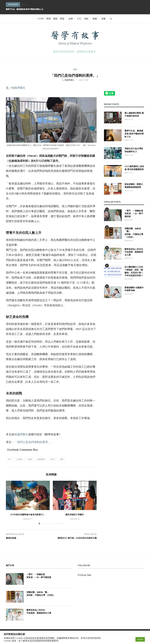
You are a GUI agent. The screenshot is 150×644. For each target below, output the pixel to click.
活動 (86, 19)
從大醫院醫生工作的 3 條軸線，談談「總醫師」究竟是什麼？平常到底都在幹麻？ (134, 271)
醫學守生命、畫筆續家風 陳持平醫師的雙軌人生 (25, 9)
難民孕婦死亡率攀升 (75, 515)
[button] (22, 5)
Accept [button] (140, 639)
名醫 (103, 19)
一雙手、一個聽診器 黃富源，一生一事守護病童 (134, 214)
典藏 (95, 19)
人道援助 (19, 459)
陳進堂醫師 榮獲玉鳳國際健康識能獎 (134, 186)
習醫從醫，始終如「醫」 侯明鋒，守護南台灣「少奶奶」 (134, 233)
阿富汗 (53, 459)
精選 (49, 19)
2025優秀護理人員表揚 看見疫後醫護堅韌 (134, 168)
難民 (62, 459)
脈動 (55, 19)
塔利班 (30, 459)
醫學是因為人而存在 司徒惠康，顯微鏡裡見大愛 (134, 252)
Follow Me (85, 575)
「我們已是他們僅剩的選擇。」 (34, 442)
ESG (79, 19)
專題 (62, 19)
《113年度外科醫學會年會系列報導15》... (28, 515)
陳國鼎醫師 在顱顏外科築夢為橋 (134, 289)
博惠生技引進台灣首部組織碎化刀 (134, 150)
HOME (41, 19)
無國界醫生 (69, 80)
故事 (71, 19)
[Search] (111, 19)
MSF (9, 459)
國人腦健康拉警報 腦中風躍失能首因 (134, 114)
